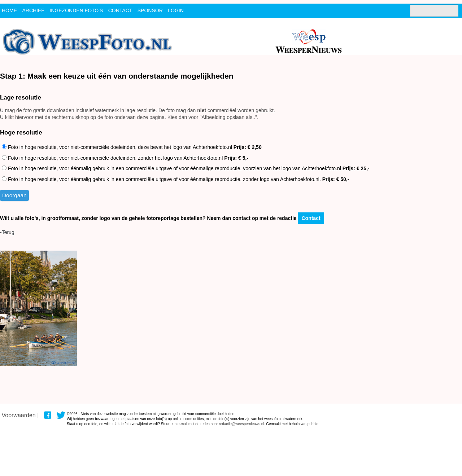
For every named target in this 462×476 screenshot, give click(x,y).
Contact (311, 218)
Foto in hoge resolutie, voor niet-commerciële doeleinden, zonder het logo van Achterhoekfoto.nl (125, 158)
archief (33, 10)
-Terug (7, 232)
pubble (313, 424)
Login (176, 10)
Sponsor (150, 10)
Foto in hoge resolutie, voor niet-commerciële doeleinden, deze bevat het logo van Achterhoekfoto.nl (132, 147)
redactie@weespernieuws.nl (241, 424)
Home (9, 10)
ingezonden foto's (76, 10)
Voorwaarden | (20, 415)
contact (120, 10)
